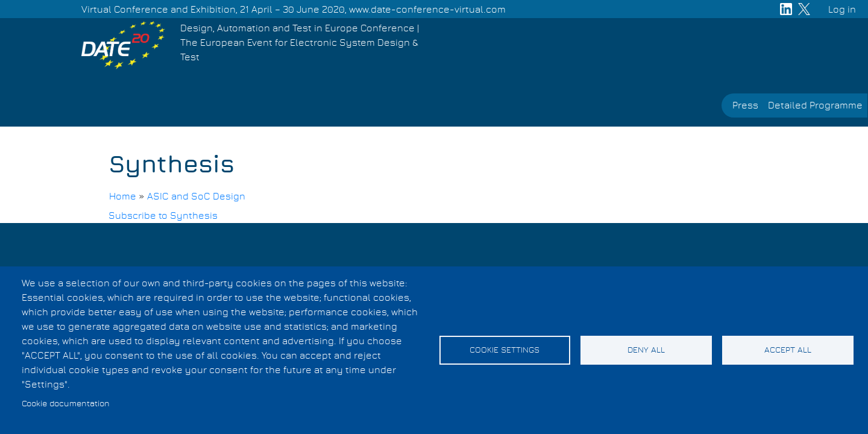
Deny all (646, 350)
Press (745, 105)
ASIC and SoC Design (196, 197)
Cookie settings (505, 350)
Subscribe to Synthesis (163, 216)
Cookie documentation (66, 404)
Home (123, 197)
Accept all (788, 350)
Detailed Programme (815, 105)
